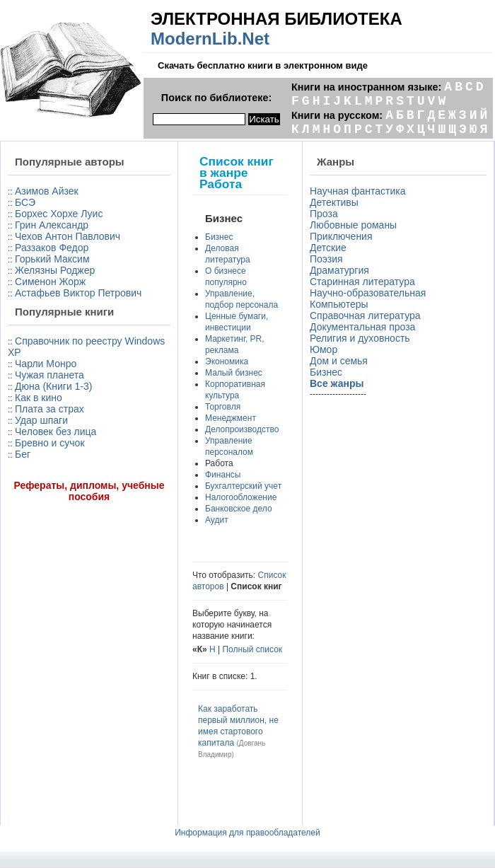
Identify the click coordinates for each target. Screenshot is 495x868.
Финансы (223, 475)
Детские (328, 248)
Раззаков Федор (52, 248)
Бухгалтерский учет (243, 486)
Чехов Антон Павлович (68, 236)
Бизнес (219, 237)
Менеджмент (231, 418)
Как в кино (39, 398)
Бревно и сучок (50, 443)
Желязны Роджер (55, 270)
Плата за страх (49, 409)
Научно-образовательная (368, 293)
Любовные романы (353, 225)
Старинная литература (362, 282)
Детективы (334, 202)
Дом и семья (339, 361)
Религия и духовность (360, 338)
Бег (23, 454)
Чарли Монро (46, 364)
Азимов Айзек (47, 191)
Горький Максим (52, 259)
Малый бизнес (234, 373)
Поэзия (326, 259)
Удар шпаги (41, 420)
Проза (324, 214)
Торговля (223, 407)
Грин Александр (52, 225)
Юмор (324, 349)
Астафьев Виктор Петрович (78, 293)
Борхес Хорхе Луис (59, 214)
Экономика (227, 361)
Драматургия (339, 270)
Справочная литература (365, 316)
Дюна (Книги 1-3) (53, 386)
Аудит (217, 520)
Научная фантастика (358, 191)
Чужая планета (49, 375)
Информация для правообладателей (248, 833)
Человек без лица (56, 432)
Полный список (252, 649)
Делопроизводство (242, 429)
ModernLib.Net (210, 39)
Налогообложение (241, 497)
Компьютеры (339, 304)
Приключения (341, 236)
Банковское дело (239, 509)
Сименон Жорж (50, 282)
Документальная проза (362, 327)
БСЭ (25, 202)
